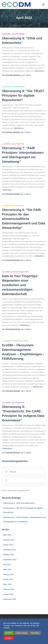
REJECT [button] (9, 638)
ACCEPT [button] (9, 633)
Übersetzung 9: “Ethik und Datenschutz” (19, 503)
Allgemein (6, 34)
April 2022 (7, 535)
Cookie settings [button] (22, 633)
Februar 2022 (9, 540)
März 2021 (7, 569)
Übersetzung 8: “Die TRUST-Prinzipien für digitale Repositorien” (23, 95)
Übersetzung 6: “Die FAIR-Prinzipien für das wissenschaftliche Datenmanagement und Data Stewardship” (24, 219)
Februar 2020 (9, 589)
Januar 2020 (8, 594)
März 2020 (7, 584)
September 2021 (10, 560)
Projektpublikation (20, 272)
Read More (35, 633)
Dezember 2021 (10, 550)
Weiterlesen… (40, 71)
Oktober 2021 (9, 555)
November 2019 (10, 599)
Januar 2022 (8, 545)
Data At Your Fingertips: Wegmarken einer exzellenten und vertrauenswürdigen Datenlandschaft (20, 285)
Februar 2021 (9, 574)
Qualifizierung (18, 34)
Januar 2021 (8, 579)
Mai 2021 (7, 565)
